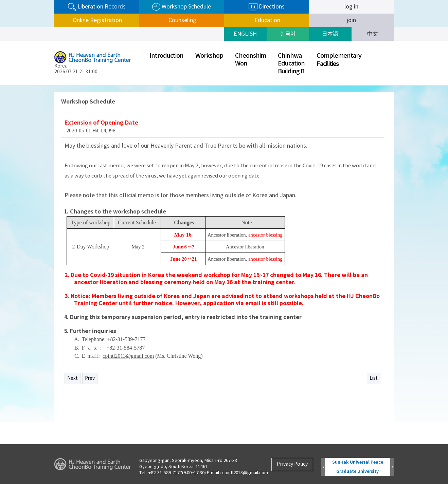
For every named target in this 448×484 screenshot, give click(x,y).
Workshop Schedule (182, 7)
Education (267, 20)
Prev (90, 378)
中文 (373, 34)
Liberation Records (97, 7)
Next (73, 378)
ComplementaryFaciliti (339, 60)
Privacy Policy (292, 464)
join (351, 20)
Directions (267, 7)
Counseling (182, 20)
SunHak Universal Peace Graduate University (358, 467)
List (374, 378)
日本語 (330, 34)
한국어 (288, 34)
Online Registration (97, 20)
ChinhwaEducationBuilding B (291, 64)
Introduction (166, 56)
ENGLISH (245, 34)
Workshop (209, 56)
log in (351, 7)
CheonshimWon (250, 60)
